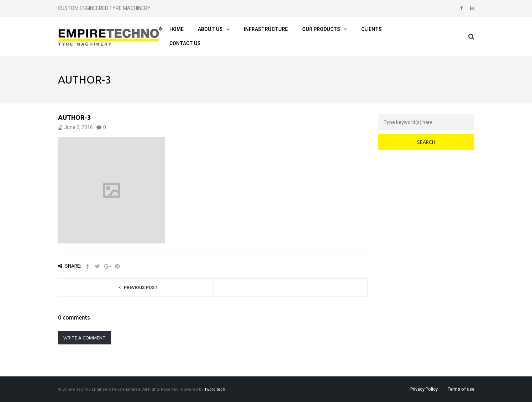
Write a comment (85, 338)
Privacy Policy (424, 389)
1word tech (215, 389)
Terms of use (461, 389)
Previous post (141, 288)
